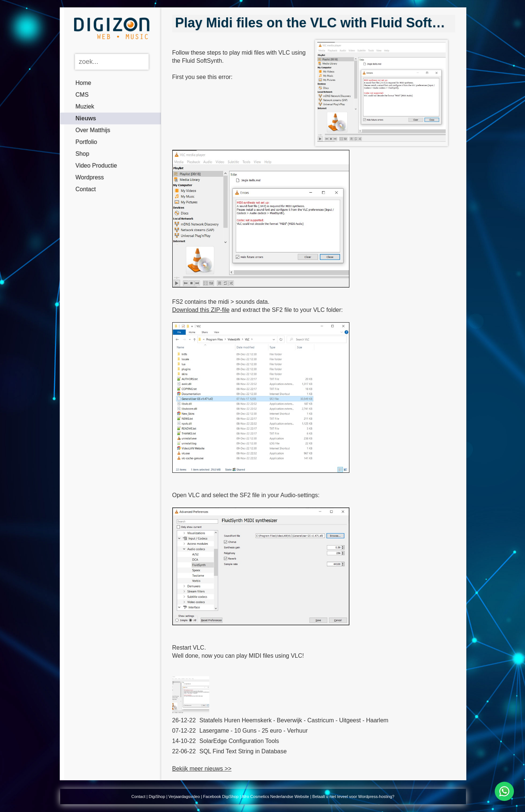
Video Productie (96, 166)
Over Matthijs (93, 130)
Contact (86, 189)
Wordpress (90, 177)
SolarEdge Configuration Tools (239, 741)
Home (84, 83)
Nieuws (86, 118)
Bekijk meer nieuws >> (202, 769)
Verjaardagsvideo (184, 796)
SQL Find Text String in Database (243, 751)
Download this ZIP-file (201, 310)
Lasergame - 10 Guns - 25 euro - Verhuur (254, 731)
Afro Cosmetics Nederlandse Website (275, 796)
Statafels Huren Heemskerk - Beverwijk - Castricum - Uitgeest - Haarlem (294, 720)
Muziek (85, 106)
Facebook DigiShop (221, 796)
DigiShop (157, 796)
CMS (82, 95)
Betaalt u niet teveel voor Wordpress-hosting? (353, 796)
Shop (82, 154)
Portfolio (87, 142)
